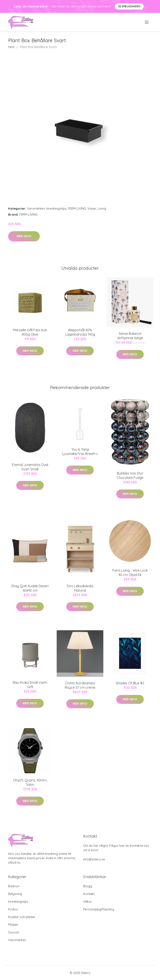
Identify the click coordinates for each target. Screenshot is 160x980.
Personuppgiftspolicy (99, 909)
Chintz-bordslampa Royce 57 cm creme (80, 685)
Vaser (92, 208)
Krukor (13, 909)
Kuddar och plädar (22, 917)
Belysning (15, 894)
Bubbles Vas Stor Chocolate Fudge (130, 475)
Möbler (13, 925)
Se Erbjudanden (129, 6)
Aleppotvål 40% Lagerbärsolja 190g (80, 332)
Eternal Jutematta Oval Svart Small (30, 467)
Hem (11, 47)
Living (102, 208)
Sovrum (14, 932)
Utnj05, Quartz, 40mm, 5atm (30, 782)
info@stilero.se (94, 859)
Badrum (14, 886)
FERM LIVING (77, 208)
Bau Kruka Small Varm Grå (30, 685)
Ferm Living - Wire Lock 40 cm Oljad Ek (130, 573)
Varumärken (36, 208)
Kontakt (89, 894)
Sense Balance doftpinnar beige (130, 336)
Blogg (88, 886)
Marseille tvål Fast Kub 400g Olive (30, 332)
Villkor (88, 902)
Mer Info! (24, 236)
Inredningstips (56, 208)
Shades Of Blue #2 (130, 683)
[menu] (147, 22)
